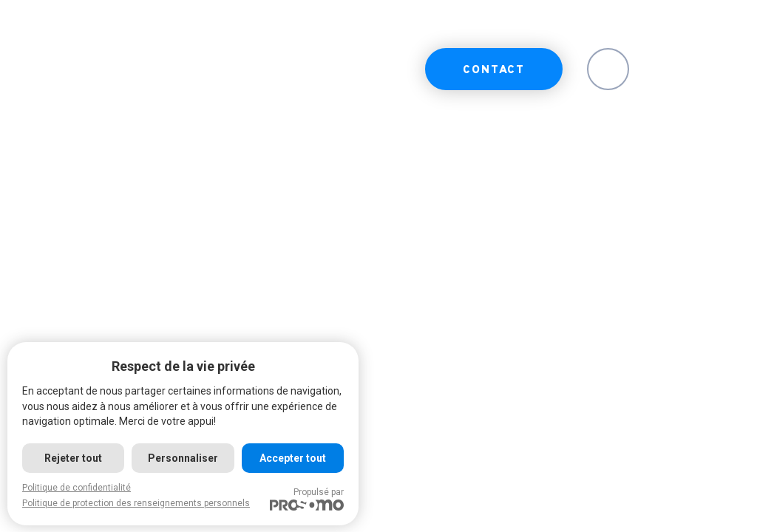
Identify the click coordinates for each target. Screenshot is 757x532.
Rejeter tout (73, 458)
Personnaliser (183, 458)
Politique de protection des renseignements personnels (136, 503)
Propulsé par (307, 499)
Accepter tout (293, 458)
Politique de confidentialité (77, 488)
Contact (494, 71)
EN (608, 71)
